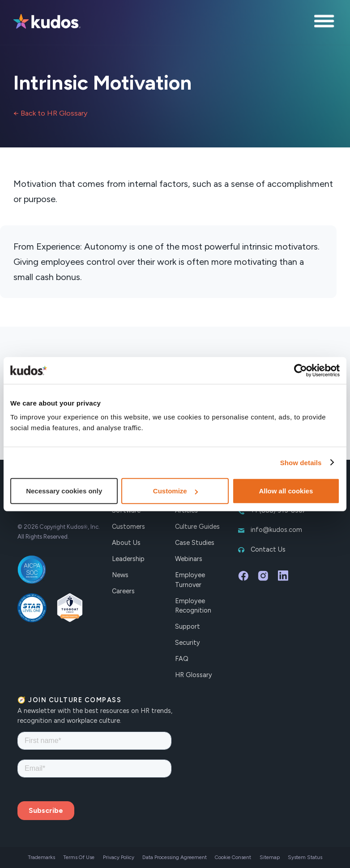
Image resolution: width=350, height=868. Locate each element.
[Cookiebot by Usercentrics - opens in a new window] (301, 370)
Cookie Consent (233, 857)
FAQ (182, 659)
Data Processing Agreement (175, 857)
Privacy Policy (119, 857)
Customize (175, 491)
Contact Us (268, 549)
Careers (123, 591)
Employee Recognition (193, 606)
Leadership (128, 559)
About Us (126, 543)
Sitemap (270, 857)
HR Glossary (194, 675)
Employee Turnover (190, 580)
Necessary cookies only (64, 491)
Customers (128, 527)
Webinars (189, 559)
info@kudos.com (276, 530)
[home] (47, 22)
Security (188, 643)
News (120, 575)
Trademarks (41, 857)
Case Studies (195, 543)
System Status (305, 857)
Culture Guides (197, 527)
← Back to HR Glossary (50, 113)
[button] (325, 22)
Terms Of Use (79, 857)
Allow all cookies (286, 491)
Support (188, 626)
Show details (301, 462)
